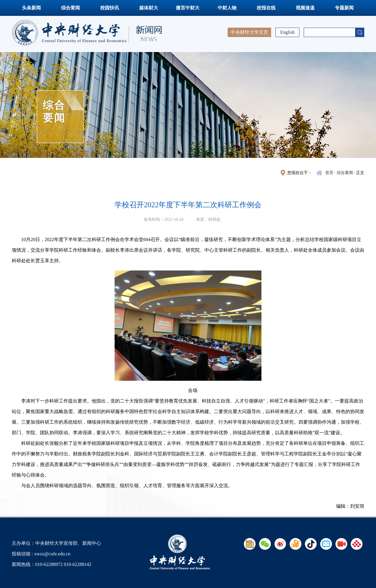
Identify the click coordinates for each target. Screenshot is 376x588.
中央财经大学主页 (249, 32)
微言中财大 (188, 8)
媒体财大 (149, 8)
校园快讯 (110, 8)
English (287, 32)
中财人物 (227, 8)
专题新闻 (344, 8)
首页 (329, 173)
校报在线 (266, 8)
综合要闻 (70, 8)
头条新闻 (31, 8)
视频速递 (305, 8)
